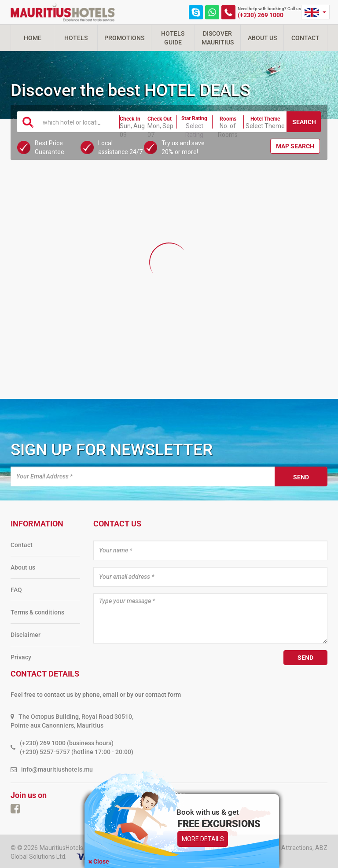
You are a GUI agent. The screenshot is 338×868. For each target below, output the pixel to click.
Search (304, 122)
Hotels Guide (173, 38)
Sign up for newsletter (112, 450)
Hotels (76, 38)
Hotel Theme (265, 119)
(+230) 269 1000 (261, 15)
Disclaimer (26, 635)
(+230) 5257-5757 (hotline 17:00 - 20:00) (77, 752)
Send (301, 477)
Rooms (228, 119)
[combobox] (76, 121)
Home (33, 38)
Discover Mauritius (218, 38)
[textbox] (76, 122)
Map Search (295, 146)
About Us (262, 38)
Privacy (21, 657)
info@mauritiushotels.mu (57, 769)
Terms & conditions (37, 612)
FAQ (16, 590)
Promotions (124, 38)
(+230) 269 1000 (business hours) (67, 743)
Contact (305, 38)
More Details (203, 839)
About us (23, 567)
